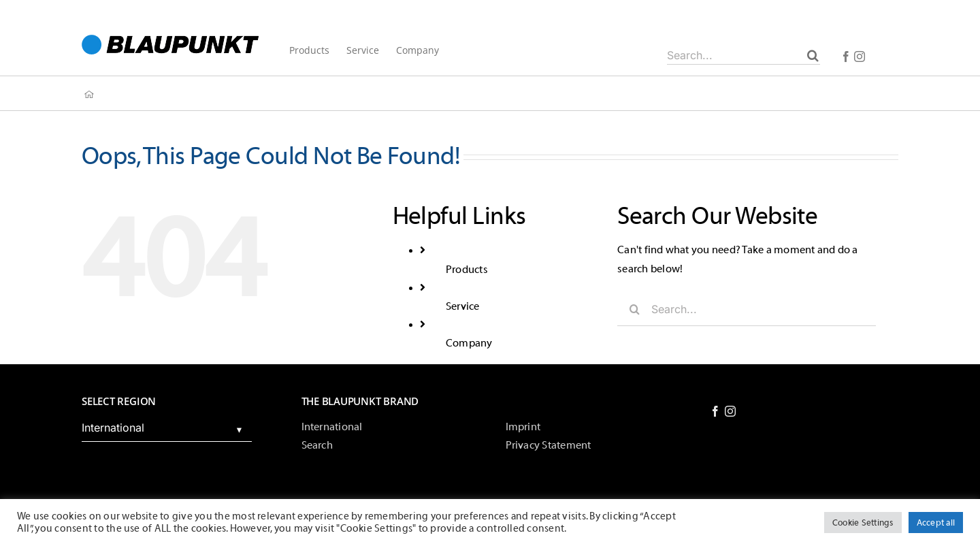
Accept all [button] (936, 523)
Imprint (523, 427)
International (332, 427)
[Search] (813, 55)
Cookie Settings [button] (863, 523)
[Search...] (744, 55)
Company (469, 343)
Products (467, 270)
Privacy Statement (549, 445)
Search (317, 445)
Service (463, 306)
